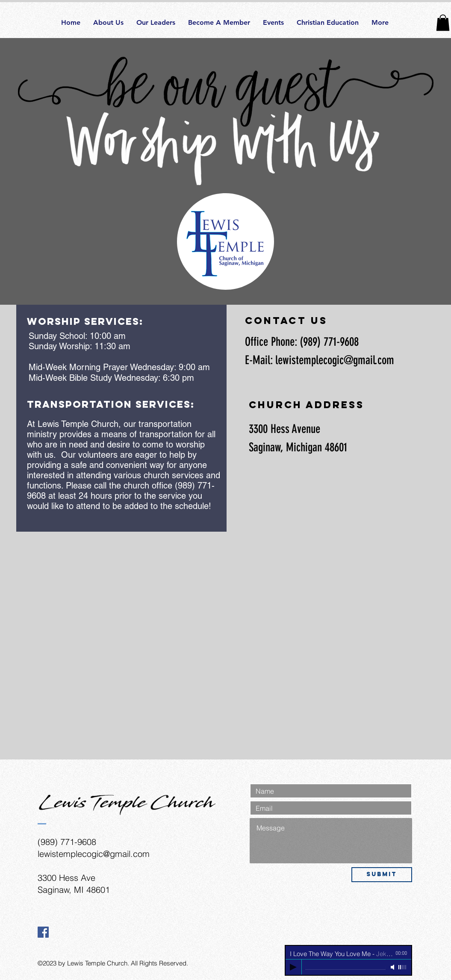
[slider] (403, 967)
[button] (443, 23)
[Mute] (393, 967)
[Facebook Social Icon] (43, 932)
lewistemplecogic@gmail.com (335, 360)
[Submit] (382, 875)
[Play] (293, 967)
